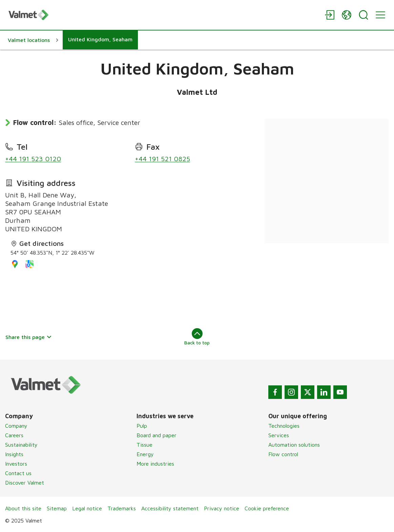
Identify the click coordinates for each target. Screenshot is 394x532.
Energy (145, 454)
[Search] (364, 15)
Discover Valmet (25, 483)
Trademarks (122, 508)
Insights (14, 454)
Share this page (29, 337)
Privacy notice (222, 508)
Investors (16, 464)
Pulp (142, 426)
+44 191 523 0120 (33, 159)
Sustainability (21, 445)
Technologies (284, 426)
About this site (23, 508)
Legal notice (87, 508)
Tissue (144, 445)
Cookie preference (267, 508)
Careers (14, 435)
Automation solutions (294, 445)
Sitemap (57, 508)
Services (279, 435)
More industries (155, 464)
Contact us (18, 473)
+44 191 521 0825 (162, 159)
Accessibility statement (170, 508)
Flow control (283, 454)
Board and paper (157, 435)
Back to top (197, 337)
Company (16, 426)
